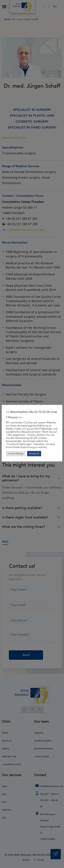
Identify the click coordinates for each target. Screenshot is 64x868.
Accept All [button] (34, 454)
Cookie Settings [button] (16, 454)
